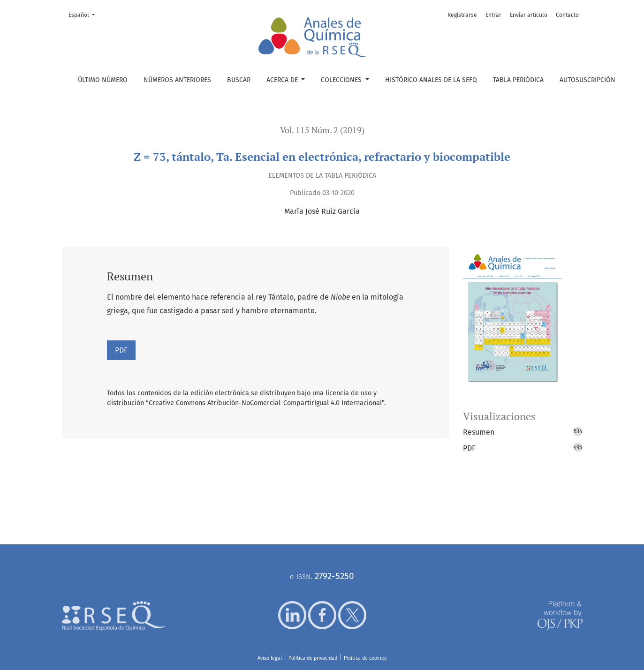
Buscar (239, 80)
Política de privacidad (313, 658)
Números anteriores (177, 80)
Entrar (493, 15)
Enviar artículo (529, 15)
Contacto (567, 15)
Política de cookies (365, 658)
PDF (121, 350)
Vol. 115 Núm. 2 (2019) (322, 130)
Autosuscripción (587, 80)
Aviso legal (270, 658)
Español (84, 14)
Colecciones (342, 80)
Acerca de (283, 80)
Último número (103, 80)
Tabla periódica (518, 80)
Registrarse (462, 15)
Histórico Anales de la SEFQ (431, 80)
